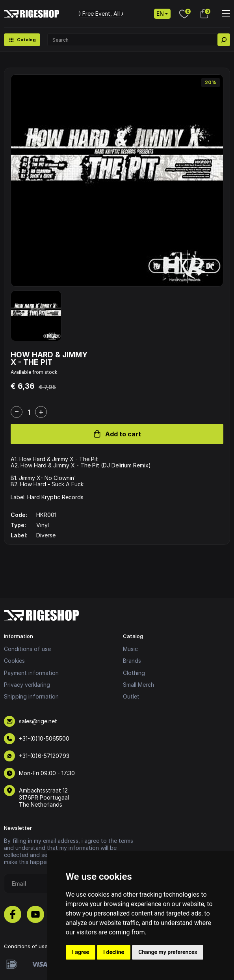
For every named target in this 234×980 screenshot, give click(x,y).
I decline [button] (114, 952)
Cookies (14, 661)
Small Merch (138, 685)
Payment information (31, 673)
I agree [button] (81, 952)
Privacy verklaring (27, 685)
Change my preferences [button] (168, 952)
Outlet (131, 696)
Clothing (134, 673)
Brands (132, 661)
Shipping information (31, 696)
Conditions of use (27, 649)
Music (130, 649)
